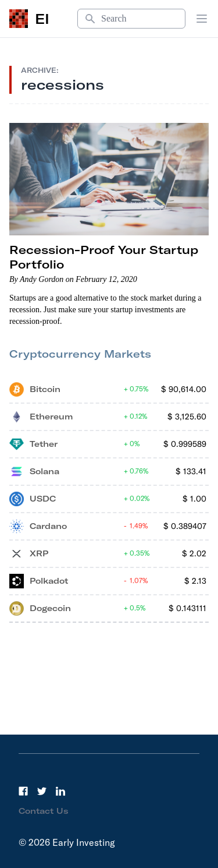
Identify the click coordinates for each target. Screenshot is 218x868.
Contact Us (44, 811)
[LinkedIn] (60, 791)
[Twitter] (42, 791)
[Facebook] (23, 791)
